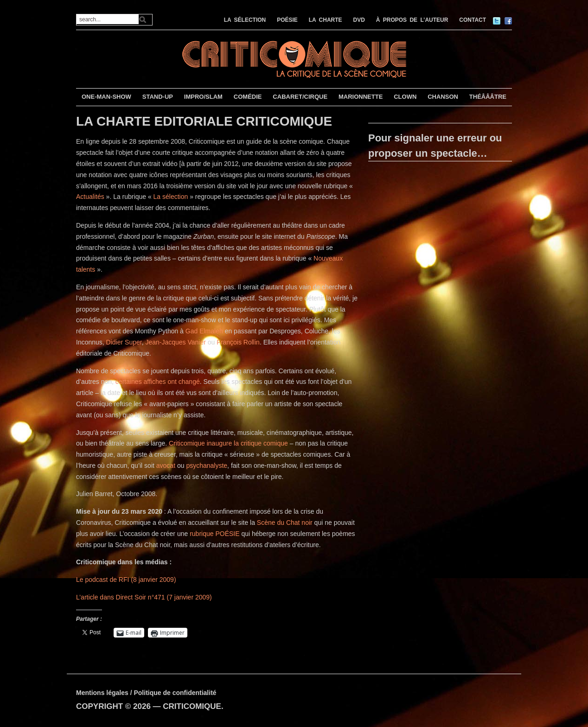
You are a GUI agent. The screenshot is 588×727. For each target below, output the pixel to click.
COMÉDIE (248, 97)
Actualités (90, 197)
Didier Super (124, 342)
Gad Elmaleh (204, 331)
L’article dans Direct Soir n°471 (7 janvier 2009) (144, 597)
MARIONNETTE (361, 97)
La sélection (171, 197)
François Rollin (238, 342)
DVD (359, 20)
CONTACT (473, 20)
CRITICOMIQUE (192, 706)
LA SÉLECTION (245, 20)
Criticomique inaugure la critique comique (228, 443)
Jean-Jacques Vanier (175, 342)
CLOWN (405, 97)
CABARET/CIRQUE (300, 97)
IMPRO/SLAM (203, 97)
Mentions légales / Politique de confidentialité (146, 693)
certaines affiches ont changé (158, 382)
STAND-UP (158, 97)
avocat (166, 466)
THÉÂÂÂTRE (488, 97)
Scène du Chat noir (285, 523)
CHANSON (443, 97)
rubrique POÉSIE (214, 534)
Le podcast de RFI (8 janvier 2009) (126, 580)
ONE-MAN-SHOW (106, 97)
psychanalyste (207, 466)
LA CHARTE (326, 20)
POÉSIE (287, 20)
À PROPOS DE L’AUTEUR (412, 20)
